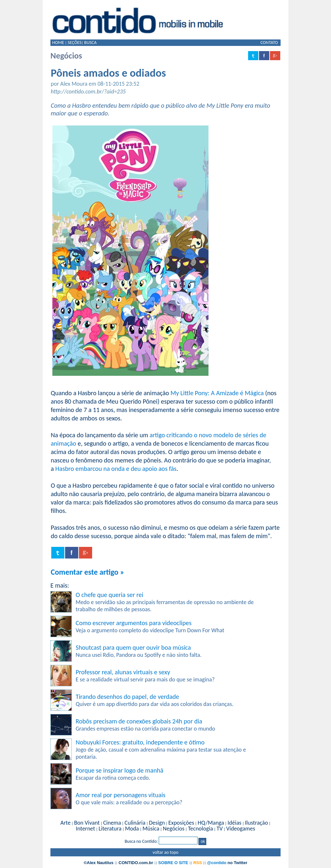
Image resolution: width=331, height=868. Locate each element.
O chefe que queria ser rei (109, 595)
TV (220, 829)
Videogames (241, 829)
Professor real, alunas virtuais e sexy (123, 672)
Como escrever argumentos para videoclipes (133, 623)
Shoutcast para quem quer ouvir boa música (133, 647)
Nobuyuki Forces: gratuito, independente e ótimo (140, 742)
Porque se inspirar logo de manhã (119, 770)
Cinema (112, 823)
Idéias (235, 823)
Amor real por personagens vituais (121, 795)
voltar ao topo (165, 852)
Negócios (174, 829)
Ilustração (256, 823)
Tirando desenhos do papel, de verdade (127, 697)
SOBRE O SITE (173, 863)
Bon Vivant (87, 823)
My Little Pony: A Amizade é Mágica (217, 393)
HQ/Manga (211, 823)
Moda (132, 829)
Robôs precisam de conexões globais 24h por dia (139, 721)
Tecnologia (200, 829)
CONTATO (269, 43)
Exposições (181, 823)
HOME (58, 43)
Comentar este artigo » (88, 572)
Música (151, 829)
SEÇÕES (75, 43)
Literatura (110, 829)
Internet (85, 829)
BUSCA (90, 43)
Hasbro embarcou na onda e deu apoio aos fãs (116, 469)
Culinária (135, 823)
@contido (217, 863)
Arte (65, 823)
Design (157, 823)
